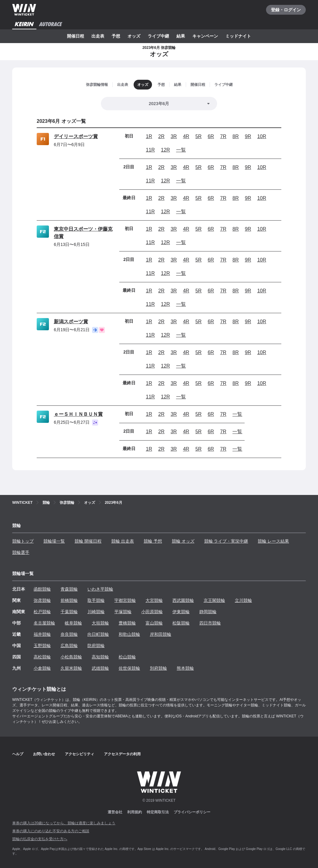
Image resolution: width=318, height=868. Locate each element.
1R (149, 136)
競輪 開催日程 (88, 541)
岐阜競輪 (73, 623)
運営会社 (115, 812)
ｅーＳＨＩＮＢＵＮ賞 (78, 414)
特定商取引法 (158, 812)
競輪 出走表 (123, 541)
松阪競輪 (181, 623)
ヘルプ (18, 754)
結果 (181, 36)
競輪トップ (23, 541)
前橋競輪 (69, 600)
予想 (116, 36)
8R (235, 136)
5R (198, 136)
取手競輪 (96, 600)
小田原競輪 (152, 612)
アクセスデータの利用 (122, 754)
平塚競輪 (123, 612)
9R (248, 136)
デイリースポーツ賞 (76, 136)
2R (161, 136)
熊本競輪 (185, 668)
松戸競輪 (42, 612)
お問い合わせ (44, 754)
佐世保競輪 (129, 668)
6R (211, 136)
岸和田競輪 (161, 634)
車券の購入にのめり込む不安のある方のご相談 (51, 831)
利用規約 (135, 812)
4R (186, 136)
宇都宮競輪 (125, 600)
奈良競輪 (69, 634)
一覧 (181, 150)
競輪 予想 (153, 541)
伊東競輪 (181, 612)
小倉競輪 (42, 668)
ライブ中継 (158, 36)
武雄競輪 (100, 668)
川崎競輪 (96, 612)
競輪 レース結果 (273, 541)
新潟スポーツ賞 (71, 322)
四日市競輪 (210, 623)
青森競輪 (69, 589)
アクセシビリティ (79, 754)
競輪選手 (21, 552)
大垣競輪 (100, 623)
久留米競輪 (71, 668)
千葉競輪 (69, 612)
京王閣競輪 (214, 600)
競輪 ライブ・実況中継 (226, 541)
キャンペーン (205, 36)
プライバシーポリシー (192, 812)
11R (150, 150)
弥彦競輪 (42, 600)
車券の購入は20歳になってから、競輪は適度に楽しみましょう (64, 823)
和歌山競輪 (129, 634)
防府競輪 (96, 646)
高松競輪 (42, 657)
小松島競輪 (71, 657)
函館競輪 (42, 589)
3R (174, 136)
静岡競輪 (208, 612)
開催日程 (76, 36)
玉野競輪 (42, 646)
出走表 (98, 36)
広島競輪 (69, 646)
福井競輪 (42, 634)
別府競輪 (158, 668)
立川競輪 (243, 600)
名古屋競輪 (44, 623)
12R (165, 150)
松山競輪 (127, 657)
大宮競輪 (154, 600)
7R (223, 136)
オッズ (134, 36)
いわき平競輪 (100, 589)
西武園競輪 (183, 600)
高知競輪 (100, 657)
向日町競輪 (98, 634)
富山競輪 (154, 623)
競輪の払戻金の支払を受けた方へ (40, 839)
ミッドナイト (238, 36)
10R (262, 136)
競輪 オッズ (183, 541)
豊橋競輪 (127, 623)
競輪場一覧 (54, 541)
